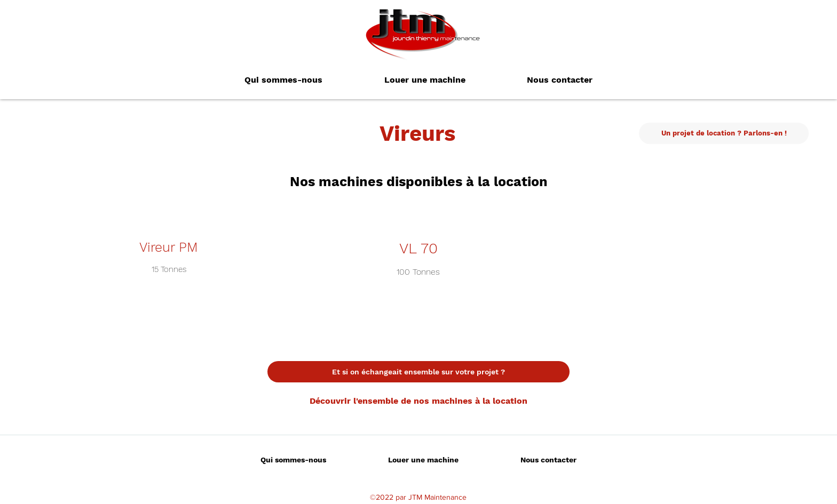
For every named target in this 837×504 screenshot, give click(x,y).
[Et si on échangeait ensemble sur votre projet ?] (418, 372)
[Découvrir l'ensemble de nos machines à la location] (418, 401)
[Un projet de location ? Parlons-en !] (724, 133)
